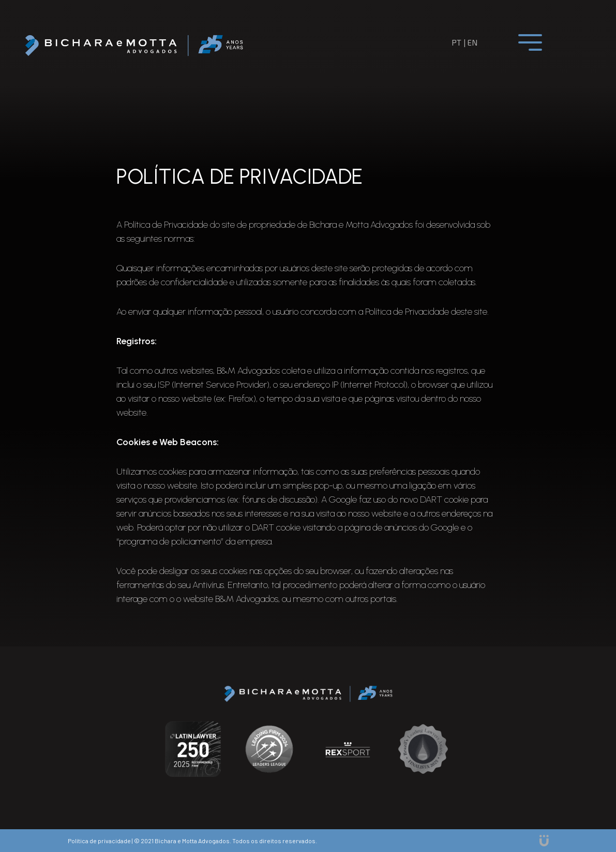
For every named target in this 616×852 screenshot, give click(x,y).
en (472, 42)
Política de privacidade (99, 841)
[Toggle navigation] (530, 42)
